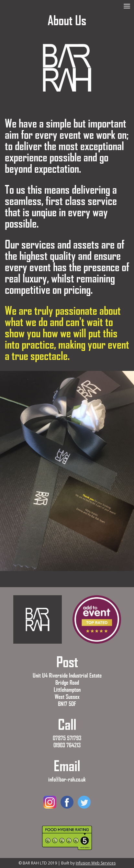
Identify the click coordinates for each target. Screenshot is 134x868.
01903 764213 (67, 745)
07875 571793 (67, 738)
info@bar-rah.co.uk (67, 779)
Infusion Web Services (96, 863)
